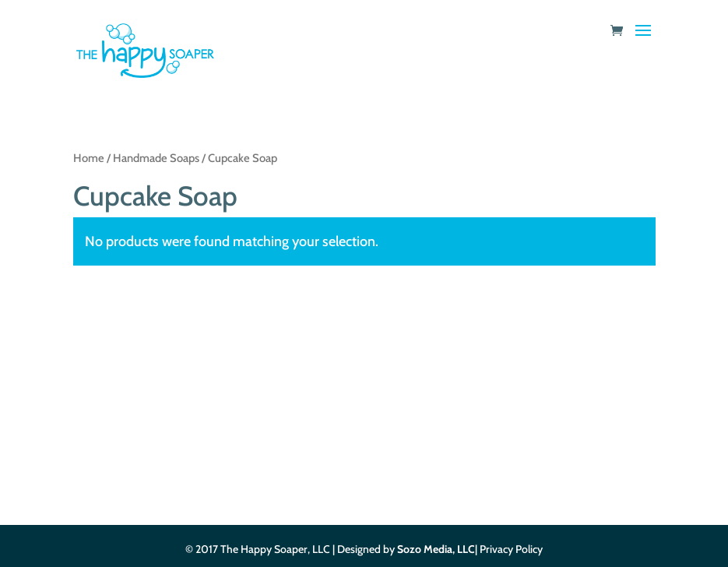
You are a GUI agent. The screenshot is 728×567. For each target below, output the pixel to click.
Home (89, 158)
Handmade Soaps (156, 158)
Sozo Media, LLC (436, 549)
